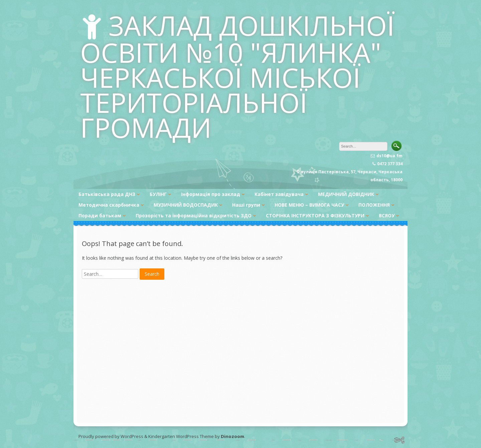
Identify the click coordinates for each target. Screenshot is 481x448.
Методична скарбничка (109, 205)
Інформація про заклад (211, 194)
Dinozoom (232, 436)
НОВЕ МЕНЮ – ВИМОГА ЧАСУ (309, 205)
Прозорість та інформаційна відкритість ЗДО (194, 215)
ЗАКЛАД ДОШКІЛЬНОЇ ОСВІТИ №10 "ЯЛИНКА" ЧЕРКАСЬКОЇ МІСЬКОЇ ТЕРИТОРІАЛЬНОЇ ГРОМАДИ (237, 76)
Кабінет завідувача (279, 194)
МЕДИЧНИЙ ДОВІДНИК (346, 194)
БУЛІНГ (158, 194)
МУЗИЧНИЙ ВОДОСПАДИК (186, 205)
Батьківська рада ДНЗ (107, 194)
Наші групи (246, 205)
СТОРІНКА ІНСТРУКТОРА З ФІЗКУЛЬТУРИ (315, 215)
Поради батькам (100, 215)
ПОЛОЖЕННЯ (374, 205)
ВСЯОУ (387, 215)
